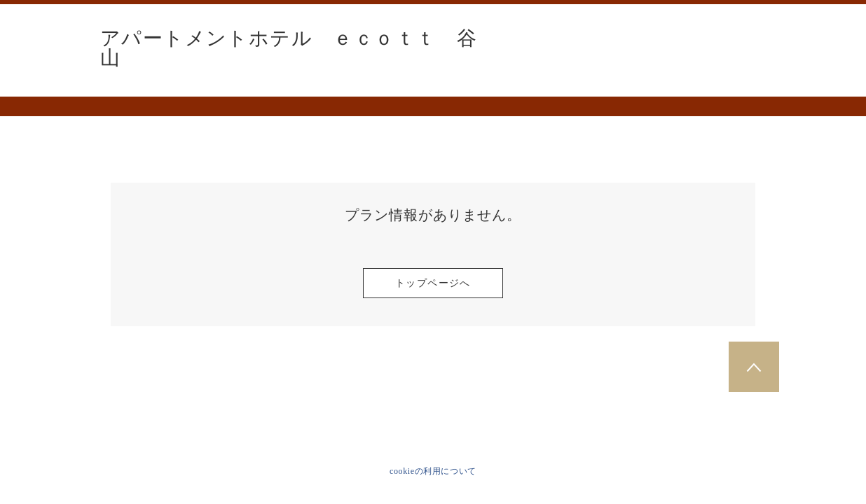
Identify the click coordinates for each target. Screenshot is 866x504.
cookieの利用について (433, 471)
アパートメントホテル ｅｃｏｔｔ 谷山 (289, 48)
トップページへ (433, 283)
